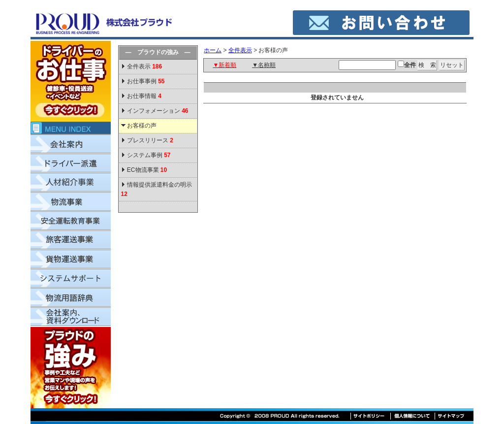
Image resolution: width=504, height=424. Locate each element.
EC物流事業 (147, 170)
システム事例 (149, 155)
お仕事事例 (146, 81)
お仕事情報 (144, 96)
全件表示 (144, 66)
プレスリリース (150, 140)
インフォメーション (158, 111)
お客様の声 (142, 126)
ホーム (213, 50)
